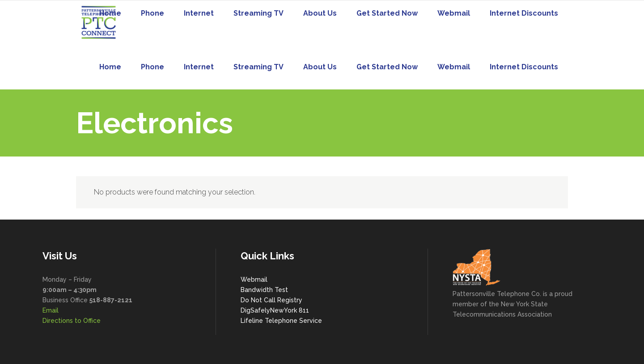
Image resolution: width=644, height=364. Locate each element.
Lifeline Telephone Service (281, 321)
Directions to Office (72, 321)
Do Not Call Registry (271, 300)
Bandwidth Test (264, 290)
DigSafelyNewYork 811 (275, 310)
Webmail (254, 279)
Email (51, 310)
